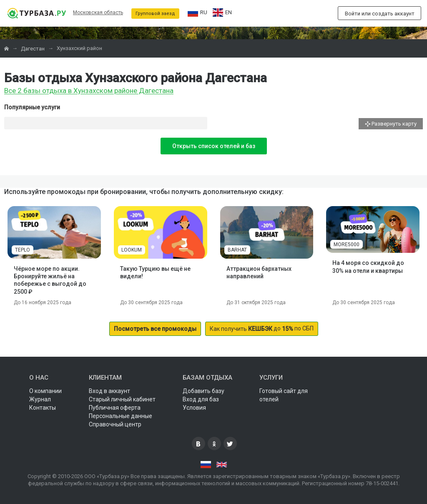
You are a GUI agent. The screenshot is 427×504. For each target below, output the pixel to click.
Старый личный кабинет (122, 399)
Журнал (40, 399)
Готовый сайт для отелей (284, 395)
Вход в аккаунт (109, 391)
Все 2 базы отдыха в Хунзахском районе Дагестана (89, 91)
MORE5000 (347, 244)
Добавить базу (203, 391)
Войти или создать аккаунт (380, 14)
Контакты (43, 408)
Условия (194, 408)
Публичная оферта (115, 408)
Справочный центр (115, 424)
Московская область (98, 13)
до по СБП (262, 329)
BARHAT (237, 250)
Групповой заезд (155, 14)
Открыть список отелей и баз (214, 146)
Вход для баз (201, 399)
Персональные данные (121, 416)
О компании (45, 391)
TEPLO (23, 250)
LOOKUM (132, 250)
